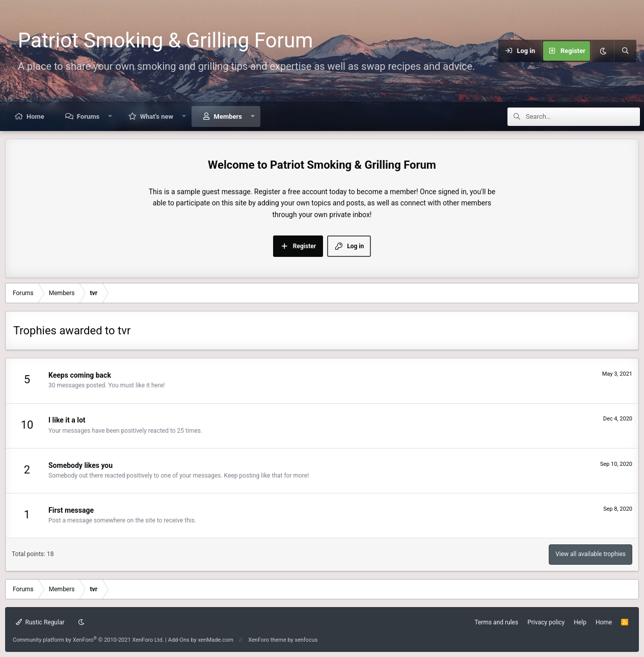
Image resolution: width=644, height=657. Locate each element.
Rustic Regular (40, 622)
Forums (88, 116)
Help (580, 622)
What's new (157, 116)
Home (35, 116)
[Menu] (492, 51)
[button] (110, 116)
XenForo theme (267, 640)
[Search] (625, 51)
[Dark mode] (603, 51)
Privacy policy (546, 622)
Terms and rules (496, 622)
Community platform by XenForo (88, 640)
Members (228, 116)
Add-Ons (179, 640)
